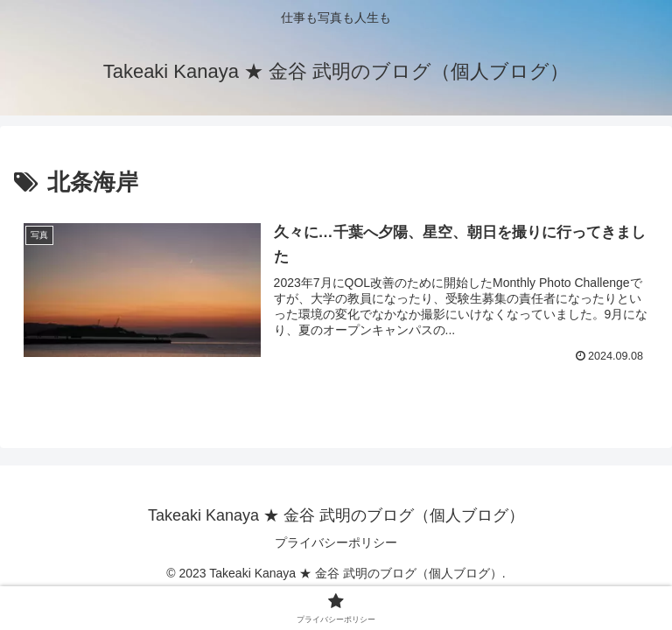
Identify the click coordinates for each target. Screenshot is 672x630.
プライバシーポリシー (336, 542)
